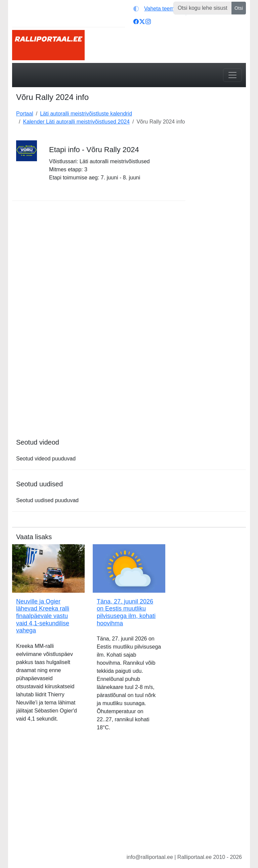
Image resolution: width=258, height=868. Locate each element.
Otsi (239, 8)
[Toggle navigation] (232, 75)
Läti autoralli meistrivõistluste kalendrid (86, 114)
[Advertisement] (220, 236)
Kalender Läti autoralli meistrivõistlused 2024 (76, 122)
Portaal (25, 114)
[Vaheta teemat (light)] (158, 9)
